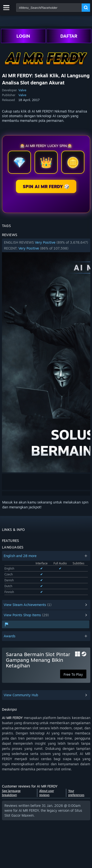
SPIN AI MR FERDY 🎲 (46, 186)
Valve (22, 90)
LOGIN (23, 36)
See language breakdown (11, 793)
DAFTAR (69, 36)
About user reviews (47, 793)
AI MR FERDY (12, 718)
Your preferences (76, 793)
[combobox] (49, 8)
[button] (46, 245)
